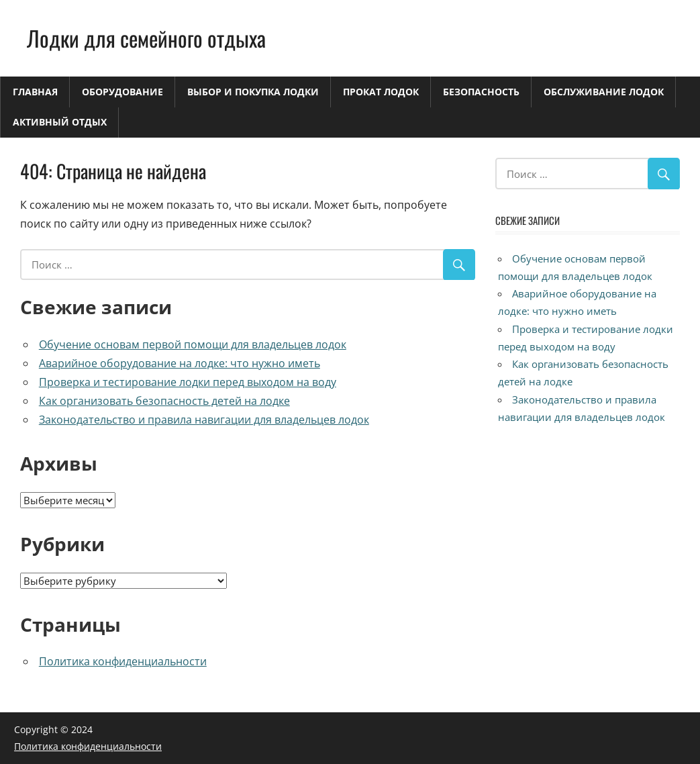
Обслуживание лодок (604, 92)
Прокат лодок (381, 92)
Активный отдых (60, 122)
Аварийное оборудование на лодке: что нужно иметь (180, 363)
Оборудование (122, 92)
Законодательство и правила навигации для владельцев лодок (204, 420)
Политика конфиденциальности (123, 661)
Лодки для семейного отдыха (146, 38)
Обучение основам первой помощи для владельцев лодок (193, 344)
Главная (35, 92)
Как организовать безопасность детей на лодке (164, 401)
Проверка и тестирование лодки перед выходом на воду (188, 382)
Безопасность (481, 92)
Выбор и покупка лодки (253, 92)
